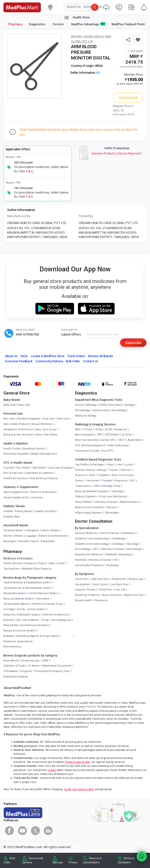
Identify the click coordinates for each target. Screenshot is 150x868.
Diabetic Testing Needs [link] (18, 511)
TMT (100, 435)
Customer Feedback (19, 361)
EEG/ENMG (112, 435)
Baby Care (24, 405)
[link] (22, 7)
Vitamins (126, 470)
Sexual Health (83, 600)
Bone (115, 475)
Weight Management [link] (44, 454)
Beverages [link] (10, 541)
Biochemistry (101, 410)
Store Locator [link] (57, 563)
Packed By (86, 216)
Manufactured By (19, 216)
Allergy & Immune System (20, 631)
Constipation (82, 584)
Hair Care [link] (63, 419)
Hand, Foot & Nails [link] (46, 435)
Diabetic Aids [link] (12, 517)
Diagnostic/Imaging (16, 677)
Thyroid (113, 470)
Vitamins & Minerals (56, 615)
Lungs (129, 465)
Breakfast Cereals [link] (34, 449)
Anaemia (81, 475)
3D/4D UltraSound (116, 429)
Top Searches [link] (12, 569)
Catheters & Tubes (15, 666)
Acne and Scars (112, 595)
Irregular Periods (85, 590)
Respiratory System (15, 593)
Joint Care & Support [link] (60, 468)
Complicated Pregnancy (90, 565)
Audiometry (135, 440)
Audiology (113, 565)
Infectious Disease (106, 502)
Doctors (59, 24)
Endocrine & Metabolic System (22, 615)
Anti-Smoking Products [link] (44, 478)
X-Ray (99, 429)
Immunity (127, 475)
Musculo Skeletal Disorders (92, 491)
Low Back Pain (120, 584)
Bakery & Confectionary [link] (53, 536)
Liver (120, 465)
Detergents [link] (32, 530)
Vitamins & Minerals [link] (43, 492)
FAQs (24, 356)
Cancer (79, 481)
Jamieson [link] (37, 497)
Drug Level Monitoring (113, 497)
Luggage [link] (31, 536)
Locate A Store (48, 356)
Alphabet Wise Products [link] (37, 569)
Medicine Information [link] (18, 559)
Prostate (107, 481)
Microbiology (82, 410)
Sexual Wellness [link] (42, 424)
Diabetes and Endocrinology (92, 544)
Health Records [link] (13, 563)
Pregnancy (121, 481)
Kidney (91, 470)
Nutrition (9, 620)
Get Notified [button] (128, 98)
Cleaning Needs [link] (13, 530)
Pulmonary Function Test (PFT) (94, 451)
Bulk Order (73, 361)
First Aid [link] (8, 468)
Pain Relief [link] (23, 468)
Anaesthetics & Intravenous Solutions (26, 625)
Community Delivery (49, 361)
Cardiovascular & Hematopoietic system (28, 588)
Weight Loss (136, 579)
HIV (133, 481)
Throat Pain (105, 590)
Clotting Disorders (86, 497)
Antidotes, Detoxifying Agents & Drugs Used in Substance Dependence (32, 639)
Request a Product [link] (36, 563)
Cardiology (118, 544)
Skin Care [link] (9, 419)
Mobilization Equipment (57, 666)
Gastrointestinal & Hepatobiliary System (27, 582)
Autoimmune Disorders (90, 507)
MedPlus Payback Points (129, 24)
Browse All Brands (101, 356)
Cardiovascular (30, 661)
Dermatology (83, 549)
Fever (92, 475)
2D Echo (127, 435)
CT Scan (88, 429)
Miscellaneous (13, 647)
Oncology (9, 609)
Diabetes (104, 475)
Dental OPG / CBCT (113, 440)
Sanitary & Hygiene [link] (29, 419)
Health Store (77, 18)
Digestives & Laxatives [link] (39, 473)
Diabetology (119, 539)
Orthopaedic (11, 671)
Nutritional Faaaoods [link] (16, 454)
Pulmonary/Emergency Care (52, 671)
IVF (116, 560)
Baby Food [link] (9, 405)
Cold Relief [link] (39, 468)
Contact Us (90, 361)
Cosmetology (134, 549)
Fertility (79, 470)
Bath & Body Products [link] (16, 424)
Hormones (43, 599)
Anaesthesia (11, 661)
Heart (111, 465)
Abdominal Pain (134, 595)
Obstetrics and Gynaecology (92, 539)
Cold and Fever (100, 579)
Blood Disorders (129, 502)
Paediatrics (129, 533)
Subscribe (133, 343)
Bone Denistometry (87, 440)
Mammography (84, 435)
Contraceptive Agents (16, 604)
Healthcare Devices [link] (15, 478)
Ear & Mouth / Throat (36, 620)
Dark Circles (100, 584)
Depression (119, 579)
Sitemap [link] (58, 862)
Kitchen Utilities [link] (13, 536)
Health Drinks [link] (12, 449)
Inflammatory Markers (89, 513)
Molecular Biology (86, 416)
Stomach (112, 507)
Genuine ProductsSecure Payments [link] (117, 154)
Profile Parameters (111, 405)
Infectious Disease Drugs (47, 604)
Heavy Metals (83, 502)
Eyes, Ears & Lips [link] (46, 429)
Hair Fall (120, 590)
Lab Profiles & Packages (90, 465)
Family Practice (109, 533)
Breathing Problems (87, 595)
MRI (77, 429)
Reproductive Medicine (89, 554)
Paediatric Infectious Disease (93, 560)
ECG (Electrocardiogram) (90, 445)
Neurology (132, 544)
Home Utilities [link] (51, 530)
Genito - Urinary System (31, 609)
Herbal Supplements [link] (16, 497)
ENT (96, 549)
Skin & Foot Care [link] (13, 473)
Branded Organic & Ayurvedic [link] (37, 541)
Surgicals (26, 671)
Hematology (119, 410)
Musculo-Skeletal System (19, 599)
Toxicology (117, 491)
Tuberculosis (83, 486)
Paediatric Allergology (119, 554)
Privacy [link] (73, 862)
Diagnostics (38, 24)
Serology (130, 405)
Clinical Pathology (86, 405)
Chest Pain (82, 579)
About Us (11, 356)
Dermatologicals (61, 620)
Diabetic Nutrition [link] (45, 511)
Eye (19, 620)
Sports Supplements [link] (15, 492)
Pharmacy (15, 24)
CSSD (45, 661)
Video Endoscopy (118, 445)
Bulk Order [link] (9, 860)
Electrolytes (112, 513)
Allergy (102, 470)
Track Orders (76, 356)
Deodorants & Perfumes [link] (18, 429)
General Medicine (86, 533)
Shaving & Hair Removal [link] (18, 435)
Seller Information (85, 73)
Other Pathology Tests (107, 486)
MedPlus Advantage (88, 24)
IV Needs (34, 666)
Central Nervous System (44, 593)
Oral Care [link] (49, 419)
